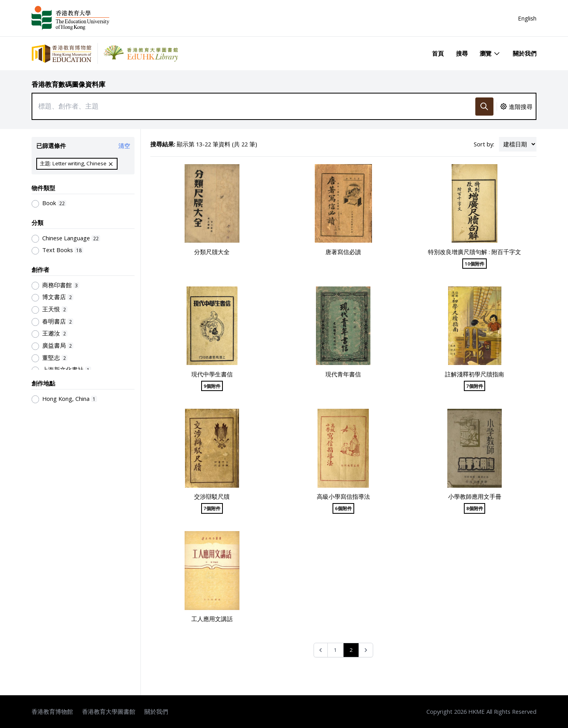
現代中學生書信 (212, 374)
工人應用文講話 (212, 619)
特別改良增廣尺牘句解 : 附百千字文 (475, 252)
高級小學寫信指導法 (343, 496)
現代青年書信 (343, 374)
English (527, 18)
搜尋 (462, 53)
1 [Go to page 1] (335, 650)
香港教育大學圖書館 (109, 711)
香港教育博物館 (52, 711)
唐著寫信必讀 (343, 252)
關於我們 (525, 53)
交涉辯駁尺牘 (212, 496)
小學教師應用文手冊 (475, 496)
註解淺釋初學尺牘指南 (475, 374)
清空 (124, 146)
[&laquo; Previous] (321, 650)
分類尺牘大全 (212, 252)
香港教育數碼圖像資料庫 (68, 84)
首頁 (438, 53)
